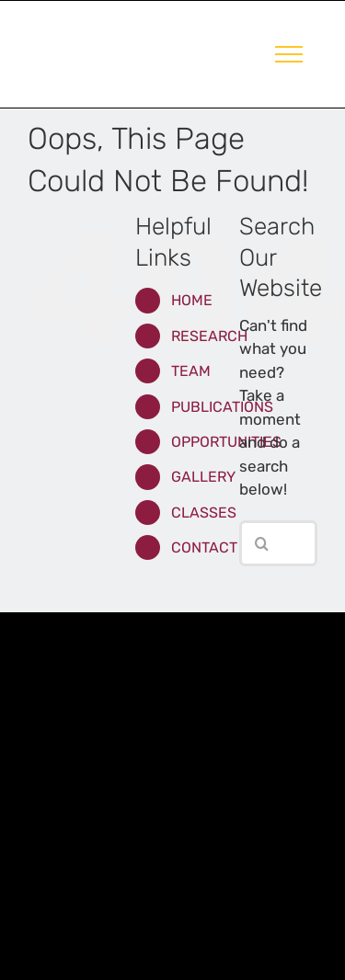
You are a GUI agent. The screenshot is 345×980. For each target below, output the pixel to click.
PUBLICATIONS (222, 407)
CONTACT (204, 547)
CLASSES (204, 513)
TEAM (191, 371)
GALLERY (203, 477)
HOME (192, 300)
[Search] (262, 543)
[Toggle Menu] (289, 54)
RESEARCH (209, 336)
